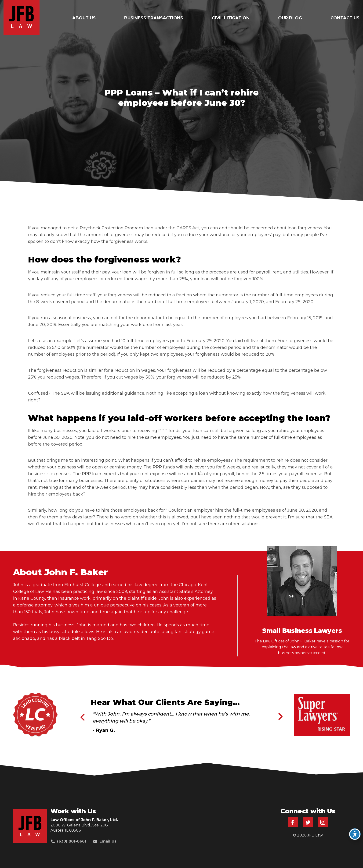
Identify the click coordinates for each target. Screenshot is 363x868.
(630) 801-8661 (69, 841)
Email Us (105, 841)
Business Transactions (154, 18)
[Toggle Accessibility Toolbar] (355, 834)
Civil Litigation (231, 18)
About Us (84, 18)
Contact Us (345, 18)
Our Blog (290, 18)
